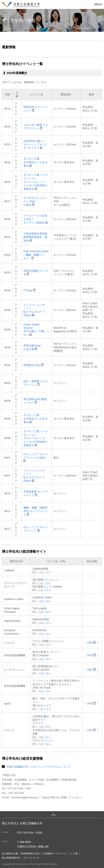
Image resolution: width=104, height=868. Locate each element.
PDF (91, 643)
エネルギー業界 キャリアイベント (36, 127)
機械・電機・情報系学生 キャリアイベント (36, 511)
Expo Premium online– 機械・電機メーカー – (36, 255)
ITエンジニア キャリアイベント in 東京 (36, 457)
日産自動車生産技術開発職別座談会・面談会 (35, 237)
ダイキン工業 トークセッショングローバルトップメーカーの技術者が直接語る (36, 182)
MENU (98, 4)
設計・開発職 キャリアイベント (36, 383)
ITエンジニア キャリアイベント (36, 529)
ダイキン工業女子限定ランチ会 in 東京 (36, 162)
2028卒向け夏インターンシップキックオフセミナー (35, 144)
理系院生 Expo (34, 365)
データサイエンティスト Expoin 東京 (35, 201)
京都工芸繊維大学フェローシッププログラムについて (38, 767)
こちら (47, 572)
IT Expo (29, 290)
